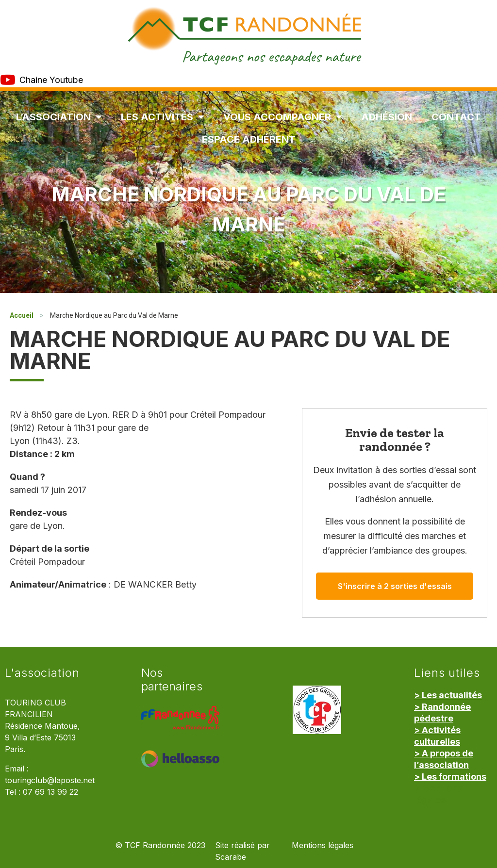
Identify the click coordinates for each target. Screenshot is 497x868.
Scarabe (231, 857)
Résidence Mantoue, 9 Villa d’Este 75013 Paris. (42, 738)
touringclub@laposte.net (50, 780)
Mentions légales (323, 845)
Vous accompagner (282, 117)
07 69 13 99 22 (50, 792)
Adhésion (387, 117)
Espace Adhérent (249, 139)
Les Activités (162, 117)
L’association (59, 117)
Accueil (22, 315)
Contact (456, 117)
